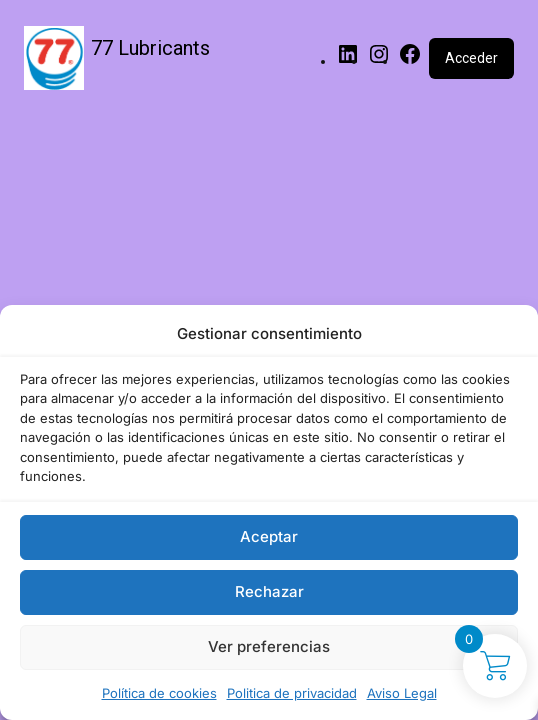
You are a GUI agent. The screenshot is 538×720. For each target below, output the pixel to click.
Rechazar (269, 591)
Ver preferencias (269, 646)
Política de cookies (159, 693)
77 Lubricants (150, 48)
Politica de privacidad (292, 693)
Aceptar (269, 536)
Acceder (471, 58)
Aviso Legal (402, 693)
